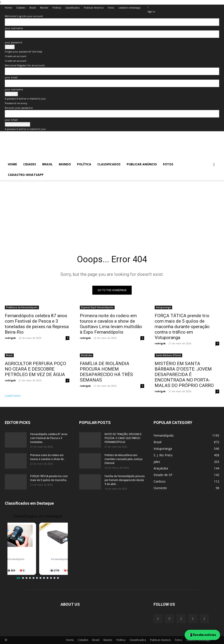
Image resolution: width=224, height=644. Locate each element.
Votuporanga (163, 307)
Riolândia (87, 355)
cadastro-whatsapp (129, 8)
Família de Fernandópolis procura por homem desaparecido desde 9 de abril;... (125, 480)
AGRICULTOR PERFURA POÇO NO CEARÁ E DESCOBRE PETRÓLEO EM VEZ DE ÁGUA (35, 369)
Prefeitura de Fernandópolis (22, 307)
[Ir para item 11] (54, 578)
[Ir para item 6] (37, 578)
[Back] (148, 7)
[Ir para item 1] (18, 578)
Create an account (16, 56)
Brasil (33, 8)
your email (11, 77)
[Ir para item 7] (40, 578)
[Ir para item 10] (51, 578)
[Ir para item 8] (44, 578)
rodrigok (10, 338)
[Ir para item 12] (58, 578)
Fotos (111, 8)
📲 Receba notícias (202, 635)
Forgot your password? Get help (24, 52)
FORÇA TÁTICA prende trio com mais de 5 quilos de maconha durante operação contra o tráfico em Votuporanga (182, 327)
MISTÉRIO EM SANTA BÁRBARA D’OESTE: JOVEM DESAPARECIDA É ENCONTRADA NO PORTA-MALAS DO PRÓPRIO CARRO (184, 374)
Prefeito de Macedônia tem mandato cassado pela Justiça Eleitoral (123, 459)
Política (57, 8)
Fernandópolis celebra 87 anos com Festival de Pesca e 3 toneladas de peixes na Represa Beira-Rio (37, 324)
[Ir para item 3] (26, 578)
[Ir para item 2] (23, 578)
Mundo (44, 8)
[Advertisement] (112, 211)
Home (8, 8)
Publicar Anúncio (94, 8)
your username (14, 28)
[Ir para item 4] (30, 578)
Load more (13, 396)
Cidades (21, 8)
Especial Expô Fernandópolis (97, 307)
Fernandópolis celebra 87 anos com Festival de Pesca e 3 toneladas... (49, 438)
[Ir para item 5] (33, 578)
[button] (214, 165)
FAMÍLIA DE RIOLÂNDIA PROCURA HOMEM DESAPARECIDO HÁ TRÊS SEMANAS (106, 372)
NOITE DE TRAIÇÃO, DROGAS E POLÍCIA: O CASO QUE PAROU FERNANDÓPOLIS (123, 438)
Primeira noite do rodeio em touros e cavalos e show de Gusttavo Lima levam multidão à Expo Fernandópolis (111, 324)
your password (13, 42)
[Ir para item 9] (47, 578)
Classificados (72, 8)
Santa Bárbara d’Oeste (168, 355)
